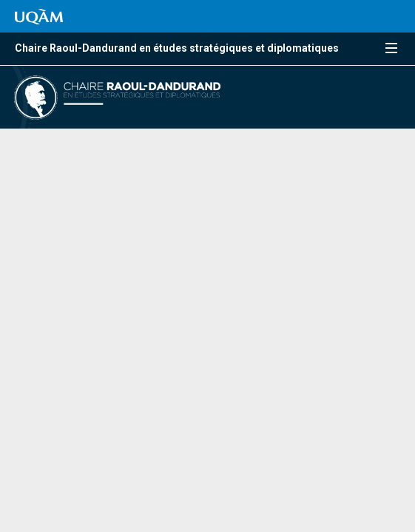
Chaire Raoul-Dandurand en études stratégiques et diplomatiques (177, 48)
